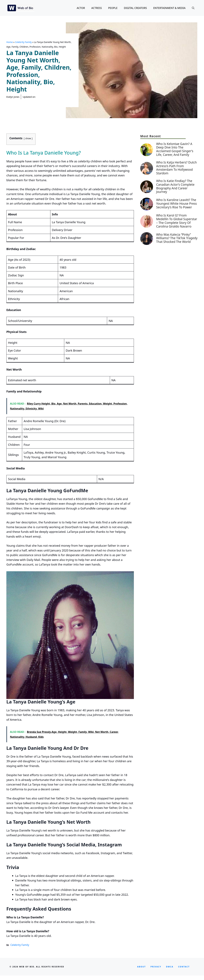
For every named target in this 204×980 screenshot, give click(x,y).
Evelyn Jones (13, 97)
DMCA (170, 967)
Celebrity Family (23, 42)
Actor (81, 8)
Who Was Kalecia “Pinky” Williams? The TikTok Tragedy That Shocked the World (177, 238)
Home (10, 42)
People (113, 8)
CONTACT (184, 967)
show (28, 138)
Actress (97, 8)
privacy (156, 967)
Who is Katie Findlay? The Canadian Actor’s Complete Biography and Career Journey (175, 186)
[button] (193, 8)
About (142, 967)
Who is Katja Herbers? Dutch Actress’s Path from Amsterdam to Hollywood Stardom (177, 168)
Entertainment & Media (169, 8)
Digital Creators (135, 8)
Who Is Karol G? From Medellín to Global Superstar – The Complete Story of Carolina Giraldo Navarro (177, 221)
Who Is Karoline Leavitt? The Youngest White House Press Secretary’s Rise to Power (177, 204)
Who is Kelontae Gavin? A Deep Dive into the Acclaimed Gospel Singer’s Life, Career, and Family (175, 149)
